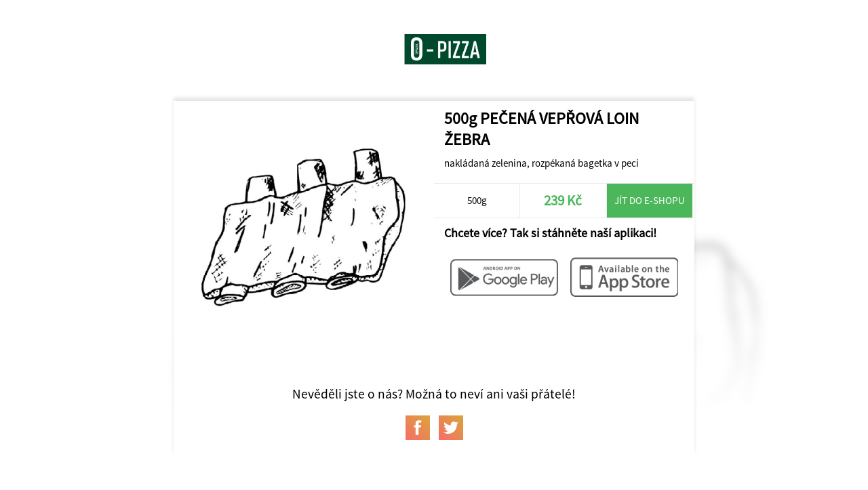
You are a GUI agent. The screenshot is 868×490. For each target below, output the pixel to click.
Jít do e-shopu (650, 200)
